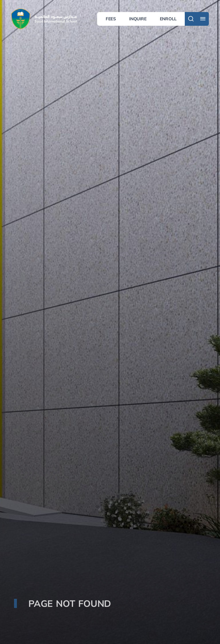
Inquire (138, 19)
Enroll (168, 19)
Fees (111, 19)
